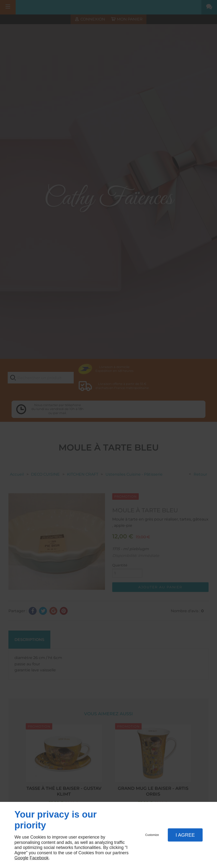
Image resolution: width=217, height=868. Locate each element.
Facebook (39, 858)
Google (21, 858)
